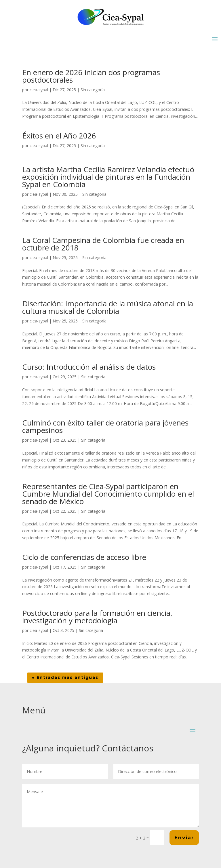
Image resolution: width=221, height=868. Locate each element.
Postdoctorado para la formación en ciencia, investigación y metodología (97, 617)
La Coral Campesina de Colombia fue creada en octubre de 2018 (103, 244)
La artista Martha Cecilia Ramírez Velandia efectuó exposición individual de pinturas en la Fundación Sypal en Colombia (108, 177)
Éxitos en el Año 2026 (59, 136)
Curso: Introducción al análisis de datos (89, 367)
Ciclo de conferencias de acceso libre (84, 557)
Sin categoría (93, 90)
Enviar (184, 837)
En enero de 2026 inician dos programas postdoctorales (91, 76)
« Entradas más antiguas (65, 677)
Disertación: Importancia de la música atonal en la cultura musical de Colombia (108, 307)
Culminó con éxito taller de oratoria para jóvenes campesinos (105, 426)
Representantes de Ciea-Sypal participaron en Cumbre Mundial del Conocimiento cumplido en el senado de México (108, 494)
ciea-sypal (39, 90)
